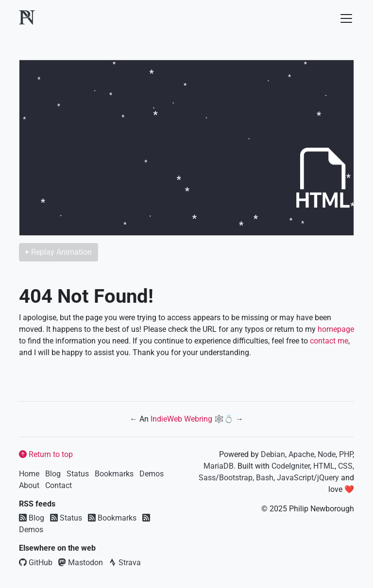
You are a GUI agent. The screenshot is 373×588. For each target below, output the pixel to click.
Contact (59, 485)
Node (327, 454)
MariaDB (219, 466)
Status (78, 474)
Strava (125, 563)
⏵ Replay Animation (59, 252)
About (29, 485)
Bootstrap (236, 478)
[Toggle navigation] (343, 18)
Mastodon (81, 563)
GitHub (36, 563)
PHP (346, 454)
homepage (336, 329)
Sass (207, 478)
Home (29, 474)
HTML (324, 466)
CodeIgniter (291, 466)
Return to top (46, 454)
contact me (329, 341)
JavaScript (295, 478)
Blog (53, 474)
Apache (301, 454)
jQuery (328, 478)
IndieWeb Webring (181, 419)
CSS (345, 466)
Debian (273, 454)
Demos (152, 474)
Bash (265, 478)
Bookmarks (114, 474)
